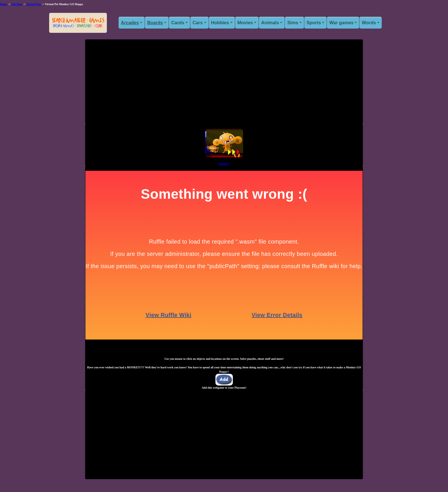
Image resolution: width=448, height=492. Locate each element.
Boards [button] (155, 23)
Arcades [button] (130, 23)
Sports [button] (314, 23)
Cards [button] (178, 23)
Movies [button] (245, 23)
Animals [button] (270, 23)
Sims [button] (293, 23)
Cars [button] (198, 23)
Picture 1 (224, 164)
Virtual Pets (34, 4)
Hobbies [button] (220, 23)
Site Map (17, 4)
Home (4, 4)
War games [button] (341, 23)
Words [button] (369, 23)
